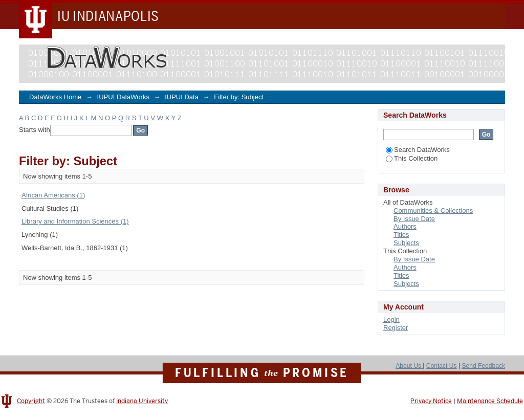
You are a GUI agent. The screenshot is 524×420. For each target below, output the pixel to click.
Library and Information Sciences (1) (75, 221)
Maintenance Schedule (490, 401)
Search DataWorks (418, 150)
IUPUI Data (182, 97)
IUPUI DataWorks (123, 97)
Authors (405, 226)
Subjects (406, 243)
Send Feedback (483, 366)
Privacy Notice (431, 401)
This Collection (412, 158)
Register (396, 328)
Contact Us (442, 366)
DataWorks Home (55, 97)
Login (391, 319)
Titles (401, 235)
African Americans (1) (53, 195)
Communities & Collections (433, 211)
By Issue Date (414, 219)
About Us (409, 366)
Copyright (31, 401)
